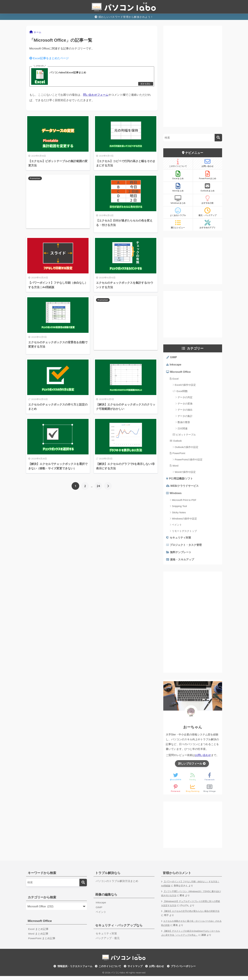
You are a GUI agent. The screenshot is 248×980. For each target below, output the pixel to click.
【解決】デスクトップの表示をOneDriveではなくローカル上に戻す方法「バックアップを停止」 (191, 937)
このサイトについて (178, 163)
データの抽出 (185, 411)
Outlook (177, 442)
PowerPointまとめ (208, 175)
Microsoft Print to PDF (184, 502)
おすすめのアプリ (208, 224)
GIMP (174, 357)
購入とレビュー (178, 224)
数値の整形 (184, 423)
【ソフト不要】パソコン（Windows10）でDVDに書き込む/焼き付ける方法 (191, 897)
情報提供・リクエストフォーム (75, 970)
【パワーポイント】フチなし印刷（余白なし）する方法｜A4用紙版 (191, 887)
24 (98, 487)
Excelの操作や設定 (185, 386)
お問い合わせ (208, 163)
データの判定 (185, 398)
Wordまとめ (178, 187)
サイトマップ (135, 970)
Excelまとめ (178, 175)
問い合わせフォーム (96, 95)
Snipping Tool (179, 508)
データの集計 (185, 417)
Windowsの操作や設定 (184, 520)
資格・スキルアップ (183, 562)
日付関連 (183, 429)
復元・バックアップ (208, 212)
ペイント (177, 526)
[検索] (218, 138)
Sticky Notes (179, 514)
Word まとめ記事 (38, 937)
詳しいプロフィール (192, 767)
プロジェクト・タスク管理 (187, 547)
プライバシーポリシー (183, 970)
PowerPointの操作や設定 (189, 460)
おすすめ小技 (208, 200)
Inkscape (176, 365)
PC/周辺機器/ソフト (182, 480)
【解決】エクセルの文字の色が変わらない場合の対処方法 (191, 917)
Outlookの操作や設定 (187, 448)
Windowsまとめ (178, 200)
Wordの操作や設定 (185, 473)
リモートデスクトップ (184, 533)
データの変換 (185, 404)
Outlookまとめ (208, 187)
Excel (175, 380)
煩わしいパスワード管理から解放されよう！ (124, 17)
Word (175, 467)
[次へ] (108, 487)
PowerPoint (179, 454)
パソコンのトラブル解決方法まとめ (117, 885)
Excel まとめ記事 (38, 933)
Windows (176, 495)
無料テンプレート (182, 555)
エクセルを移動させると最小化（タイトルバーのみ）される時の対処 (191, 927)
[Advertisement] (58, 202)
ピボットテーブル (186, 435)
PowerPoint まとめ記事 (42, 942)
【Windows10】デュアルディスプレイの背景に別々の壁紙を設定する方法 (191, 907)
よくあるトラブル (178, 212)
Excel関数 (182, 392)
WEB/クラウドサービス (186, 487)
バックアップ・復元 (108, 942)
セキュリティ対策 (181, 540)
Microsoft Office (181, 373)
